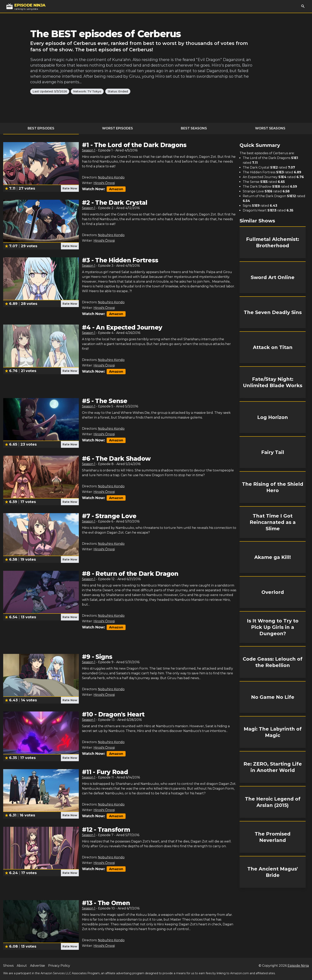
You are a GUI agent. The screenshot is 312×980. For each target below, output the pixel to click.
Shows (8, 966)
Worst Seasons (270, 128)
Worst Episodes (117, 128)
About (22, 966)
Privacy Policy (59, 966)
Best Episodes (41, 128)
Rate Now (70, 188)
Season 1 (89, 150)
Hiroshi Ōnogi (104, 183)
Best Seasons (194, 128)
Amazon (116, 189)
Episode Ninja (298, 966)
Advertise (38, 966)
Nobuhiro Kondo (111, 177)
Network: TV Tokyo (87, 91)
